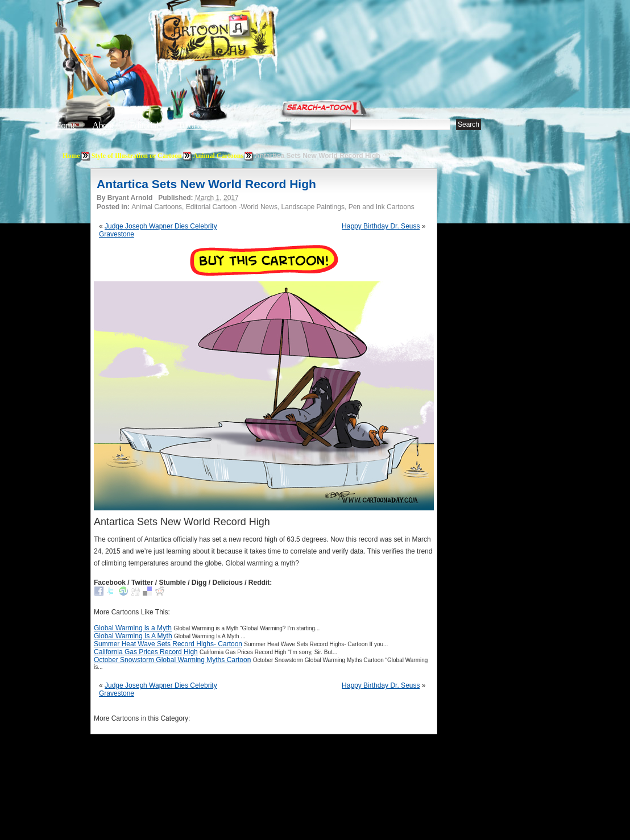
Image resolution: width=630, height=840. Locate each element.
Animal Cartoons (218, 156)
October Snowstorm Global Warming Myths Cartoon (172, 660)
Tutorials (192, 125)
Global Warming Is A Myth (133, 636)
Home (65, 125)
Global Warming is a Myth (133, 628)
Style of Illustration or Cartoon (137, 156)
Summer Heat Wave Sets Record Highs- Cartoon (168, 644)
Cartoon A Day (243, 38)
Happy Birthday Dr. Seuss (381, 226)
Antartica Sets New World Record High (206, 184)
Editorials (146, 125)
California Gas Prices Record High (146, 652)
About (103, 125)
